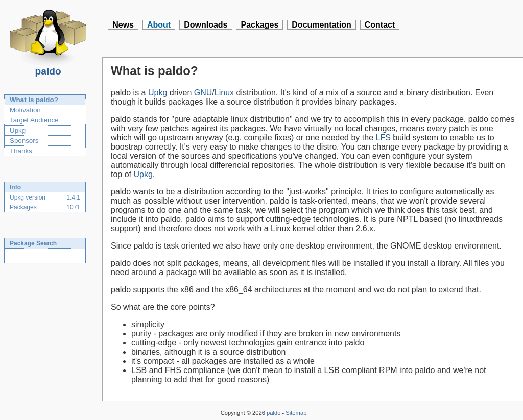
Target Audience (34, 120)
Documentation (321, 25)
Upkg (18, 130)
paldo (48, 68)
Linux (224, 93)
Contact (380, 25)
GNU (203, 93)
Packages (259, 25)
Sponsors (24, 141)
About (159, 25)
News (123, 25)
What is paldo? (34, 100)
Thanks (21, 151)
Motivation (25, 110)
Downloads (206, 25)
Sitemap (296, 413)
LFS (383, 138)
